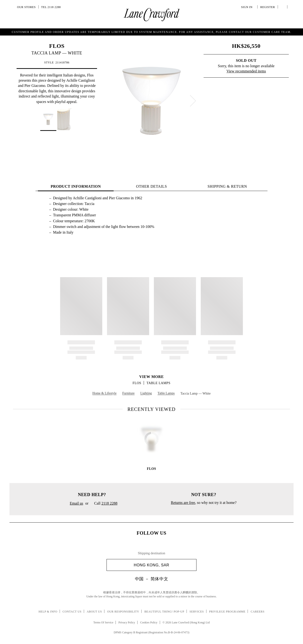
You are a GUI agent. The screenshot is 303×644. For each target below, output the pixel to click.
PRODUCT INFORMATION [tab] (76, 186)
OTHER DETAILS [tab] (152, 186)
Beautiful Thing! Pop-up (164, 612)
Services (197, 612)
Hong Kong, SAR (163, 565)
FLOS (57, 46)
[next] (193, 101)
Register (267, 7)
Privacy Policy (127, 622)
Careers (258, 612)
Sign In (248, 7)
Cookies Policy (149, 622)
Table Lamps (158, 383)
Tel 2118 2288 (51, 7)
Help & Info (48, 612)
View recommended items (246, 71)
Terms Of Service (103, 622)
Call (104, 504)
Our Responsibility (123, 612)
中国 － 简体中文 (151, 579)
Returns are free (183, 503)
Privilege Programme (227, 612)
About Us (94, 612)
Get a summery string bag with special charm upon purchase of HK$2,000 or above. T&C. (151, 31)
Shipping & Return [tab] (227, 186)
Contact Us (72, 612)
